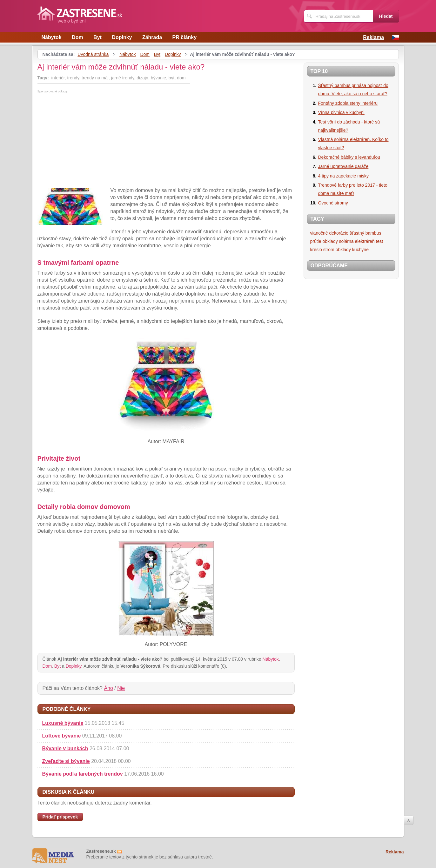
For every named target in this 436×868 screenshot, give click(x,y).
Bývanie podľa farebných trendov (83, 774)
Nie (121, 688)
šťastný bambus (365, 233)
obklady (330, 241)
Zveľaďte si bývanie (66, 761)
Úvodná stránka (93, 54)
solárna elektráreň (357, 241)
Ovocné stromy (333, 203)
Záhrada (152, 37)
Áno (108, 688)
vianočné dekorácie (329, 233)
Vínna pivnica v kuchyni (341, 112)
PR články (184, 37)
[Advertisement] (91, 141)
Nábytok (52, 37)
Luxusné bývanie (63, 723)
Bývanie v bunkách (65, 748)
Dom (77, 37)
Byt (97, 37)
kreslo (316, 250)
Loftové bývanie (62, 736)
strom (329, 250)
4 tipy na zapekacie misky (344, 176)
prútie (316, 241)
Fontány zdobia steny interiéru (348, 103)
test (380, 241)
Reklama (373, 37)
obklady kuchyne (352, 250)
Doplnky (122, 37)
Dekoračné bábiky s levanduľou (349, 157)
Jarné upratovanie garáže (343, 166)
